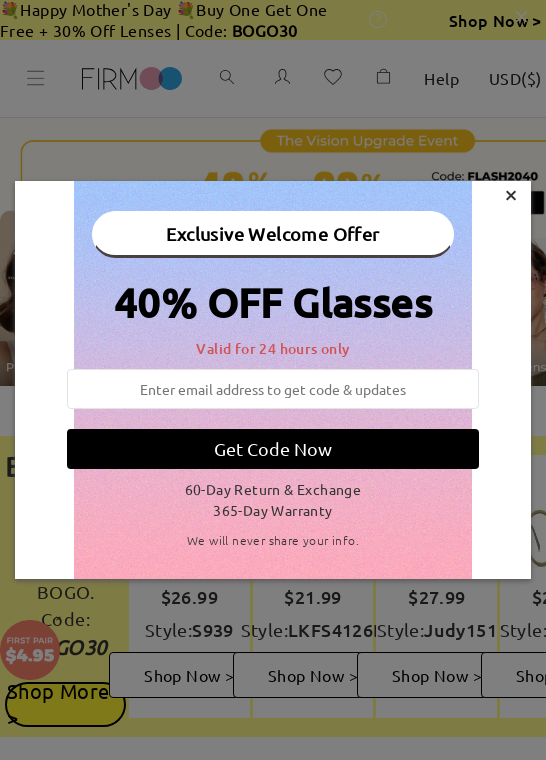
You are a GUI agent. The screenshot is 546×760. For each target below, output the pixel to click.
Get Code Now (273, 448)
